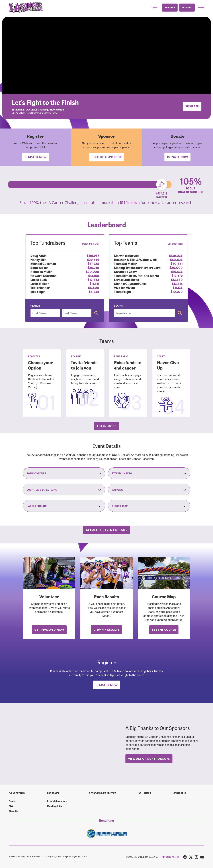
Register (170, 7)
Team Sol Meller (125, 263)
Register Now (35, 157)
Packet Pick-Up (64, 506)
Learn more (106, 426)
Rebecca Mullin (41, 271)
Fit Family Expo (149, 473)
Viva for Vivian (124, 287)
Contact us (180, 793)
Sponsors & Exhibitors (103, 793)
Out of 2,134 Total (91, 244)
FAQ (11, 806)
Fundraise (53, 793)
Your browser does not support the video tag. (106, 55)
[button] (201, 7)
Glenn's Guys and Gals (130, 283)
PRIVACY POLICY (171, 857)
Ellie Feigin (38, 291)
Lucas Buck (39, 279)
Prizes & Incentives (57, 801)
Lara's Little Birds (126, 279)
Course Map (149, 506)
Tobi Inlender (40, 287)
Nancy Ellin (38, 259)
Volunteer (145, 793)
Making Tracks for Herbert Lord (137, 267)
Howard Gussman (43, 275)
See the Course (164, 630)
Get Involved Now (49, 630)
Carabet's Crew (125, 271)
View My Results (106, 630)
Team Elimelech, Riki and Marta (136, 275)
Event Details (17, 793)
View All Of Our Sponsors (149, 758)
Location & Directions (64, 490)
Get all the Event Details (106, 530)
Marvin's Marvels (127, 255)
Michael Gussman (43, 263)
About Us (13, 811)
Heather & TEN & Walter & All (135, 259)
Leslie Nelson (40, 283)
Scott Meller (39, 267)
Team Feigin (122, 291)
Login (154, 7)
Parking (149, 490)
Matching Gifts (54, 806)
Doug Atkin (38, 255)
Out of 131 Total (175, 244)
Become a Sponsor (107, 157)
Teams (12, 801)
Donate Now (177, 157)
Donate (187, 7)
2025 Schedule (64, 473)
